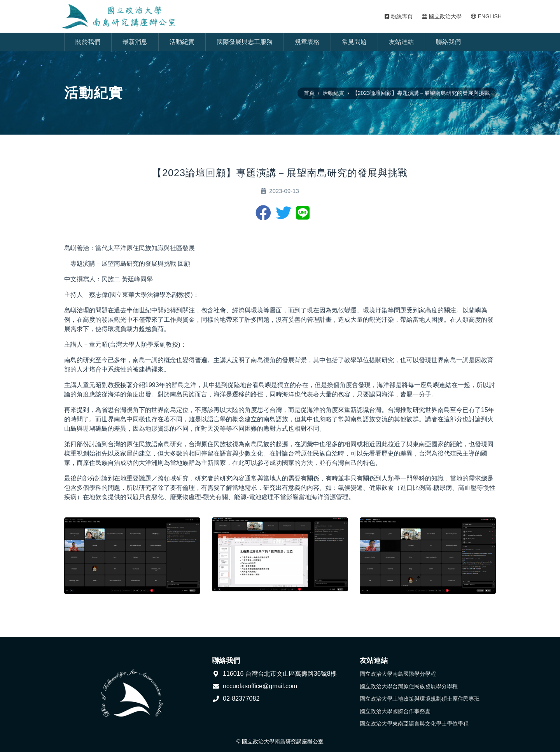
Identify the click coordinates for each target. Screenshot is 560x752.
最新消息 (135, 42)
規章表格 (307, 42)
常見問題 (354, 42)
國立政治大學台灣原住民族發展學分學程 (409, 686)
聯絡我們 (448, 42)
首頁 (309, 93)
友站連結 (401, 42)
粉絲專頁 (399, 16)
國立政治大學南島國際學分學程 (398, 674)
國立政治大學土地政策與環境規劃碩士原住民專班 (420, 699)
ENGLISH (486, 16)
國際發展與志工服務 (245, 42)
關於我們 (88, 42)
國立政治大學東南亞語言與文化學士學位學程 (414, 724)
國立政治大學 (442, 16)
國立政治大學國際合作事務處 (395, 711)
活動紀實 (182, 42)
